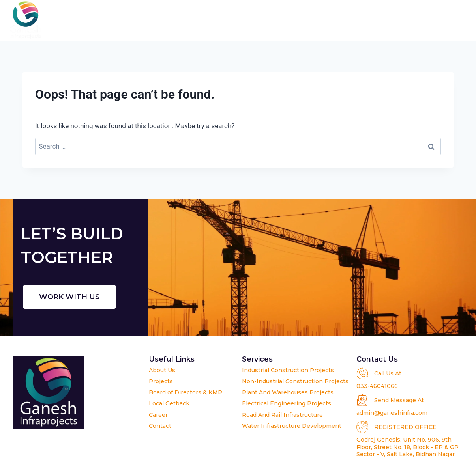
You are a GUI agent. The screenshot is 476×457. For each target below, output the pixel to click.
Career (408, 20)
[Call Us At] (362, 373)
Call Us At (388, 373)
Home (116, 20)
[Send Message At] (362, 400)
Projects (252, 20)
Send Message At (399, 400)
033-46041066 (377, 386)
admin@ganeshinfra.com (392, 413)
